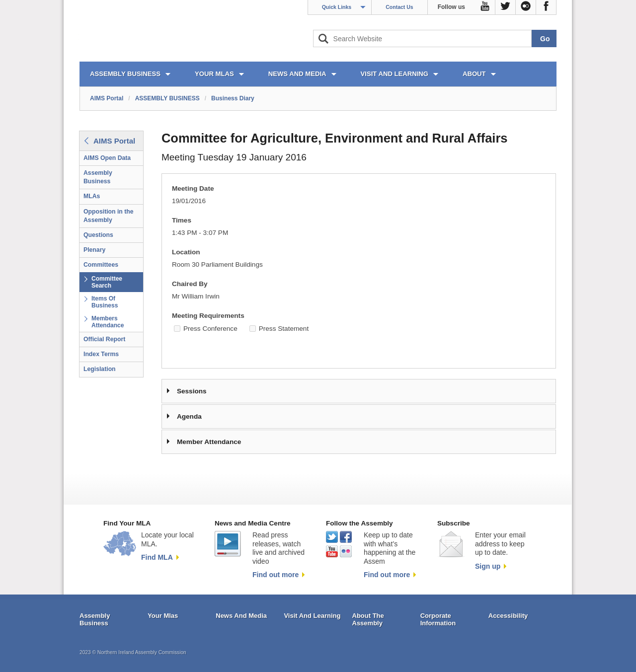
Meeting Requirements (208, 316)
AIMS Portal (107, 98)
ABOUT (474, 74)
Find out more (276, 575)
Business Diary (233, 98)
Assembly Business (98, 177)
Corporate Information (438, 620)
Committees (101, 265)
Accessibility (508, 616)
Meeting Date (193, 188)
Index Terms (101, 354)
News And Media (241, 616)
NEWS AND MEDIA (297, 74)
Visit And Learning (312, 616)
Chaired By (190, 284)
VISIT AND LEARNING (395, 74)
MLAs (92, 196)
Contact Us (399, 7)
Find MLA (157, 557)
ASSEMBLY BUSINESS (125, 74)
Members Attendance (108, 322)
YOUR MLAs (214, 74)
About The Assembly (368, 620)
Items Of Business (105, 302)
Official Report (104, 339)
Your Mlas (163, 616)
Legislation (100, 369)
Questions (98, 235)
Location (186, 252)
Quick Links (337, 7)
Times (182, 220)
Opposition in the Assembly (109, 216)
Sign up (488, 566)
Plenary (94, 250)
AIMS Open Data (107, 158)
